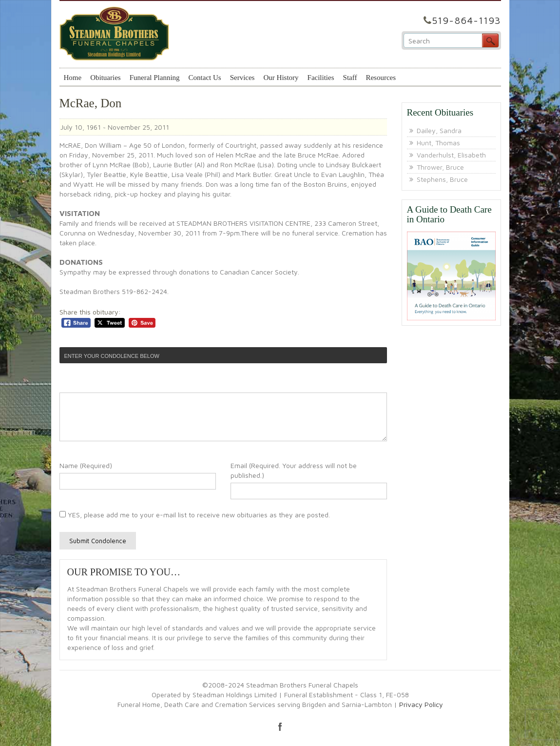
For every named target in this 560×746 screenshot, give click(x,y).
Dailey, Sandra (439, 130)
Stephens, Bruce (442, 179)
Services (242, 78)
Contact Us (205, 78)
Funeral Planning (155, 78)
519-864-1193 (466, 20)
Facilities (321, 78)
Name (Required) (86, 465)
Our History (281, 78)
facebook (280, 726)
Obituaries (105, 78)
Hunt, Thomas (438, 143)
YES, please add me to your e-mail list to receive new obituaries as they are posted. (195, 515)
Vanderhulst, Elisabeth (451, 155)
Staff (350, 78)
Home (73, 78)
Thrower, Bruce (440, 167)
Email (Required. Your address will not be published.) (294, 470)
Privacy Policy (421, 704)
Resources (381, 78)
